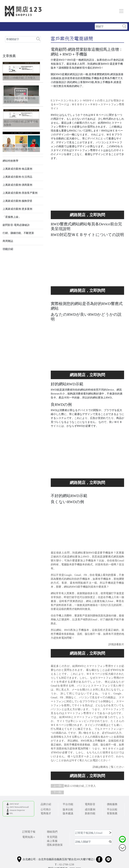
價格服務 (112, 804)
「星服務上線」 (12, 217)
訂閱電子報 (29, 832)
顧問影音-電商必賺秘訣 (16, 225)
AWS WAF (14, 804)
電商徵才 (46, 813)
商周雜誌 (8, 241)
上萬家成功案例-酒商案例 (17, 185)
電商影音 (90, 804)
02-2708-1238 (67, 864)
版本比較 (68, 809)
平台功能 (68, 804)
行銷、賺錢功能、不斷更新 (18, 233)
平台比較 (112, 809)
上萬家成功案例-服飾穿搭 (17, 201)
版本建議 (68, 813)
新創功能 (90, 813)
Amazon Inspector (17, 810)
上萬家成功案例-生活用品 (17, 177)
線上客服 (52, 841)
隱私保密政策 (55, 845)
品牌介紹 (46, 804)
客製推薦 (112, 813)
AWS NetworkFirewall (19, 807)
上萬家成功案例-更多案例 (17, 209)
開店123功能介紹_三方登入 (73, 786)
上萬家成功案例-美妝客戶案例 (20, 193)
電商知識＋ (29, 837)
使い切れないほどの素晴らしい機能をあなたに (87, 215)
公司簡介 (46, 809)
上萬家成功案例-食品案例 (17, 169)
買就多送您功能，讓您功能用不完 (87, 291)
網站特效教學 (10, 161)
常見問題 (52, 837)
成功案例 (90, 809)
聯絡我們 (52, 832)
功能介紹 (8, 249)
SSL (11, 813)
